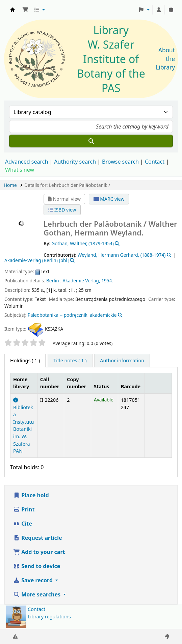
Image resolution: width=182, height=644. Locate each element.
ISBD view (62, 210)
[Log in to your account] (159, 10)
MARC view (109, 199)
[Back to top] (162, 623)
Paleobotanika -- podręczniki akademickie (72, 315)
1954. (107, 281)
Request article (37, 538)
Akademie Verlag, (81, 281)
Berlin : (54, 281)
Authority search (75, 162)
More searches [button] (37, 594)
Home (10, 185)
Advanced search (27, 162)
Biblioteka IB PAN (12, 10)
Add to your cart (39, 552)
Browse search (120, 162)
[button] (25, 10)
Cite (23, 524)
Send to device (37, 566)
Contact (36, 609)
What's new (20, 170)
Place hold (31, 495)
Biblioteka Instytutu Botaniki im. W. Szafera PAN (23, 426)
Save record (34, 580)
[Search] (91, 141)
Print (24, 509)
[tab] (70, 361)
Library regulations (49, 617)
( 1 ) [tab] (25, 360)
